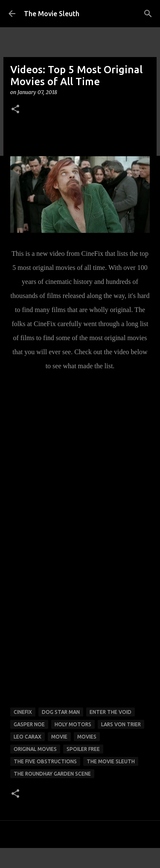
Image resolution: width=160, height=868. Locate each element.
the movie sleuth (111, 761)
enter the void (111, 712)
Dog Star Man (61, 712)
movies (87, 737)
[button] (15, 110)
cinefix (23, 712)
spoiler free (83, 749)
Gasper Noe (29, 724)
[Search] (148, 14)
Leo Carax (28, 737)
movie (59, 737)
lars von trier (121, 724)
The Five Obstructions (45, 761)
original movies (35, 749)
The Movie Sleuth (52, 14)
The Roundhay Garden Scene (52, 774)
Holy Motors (73, 724)
